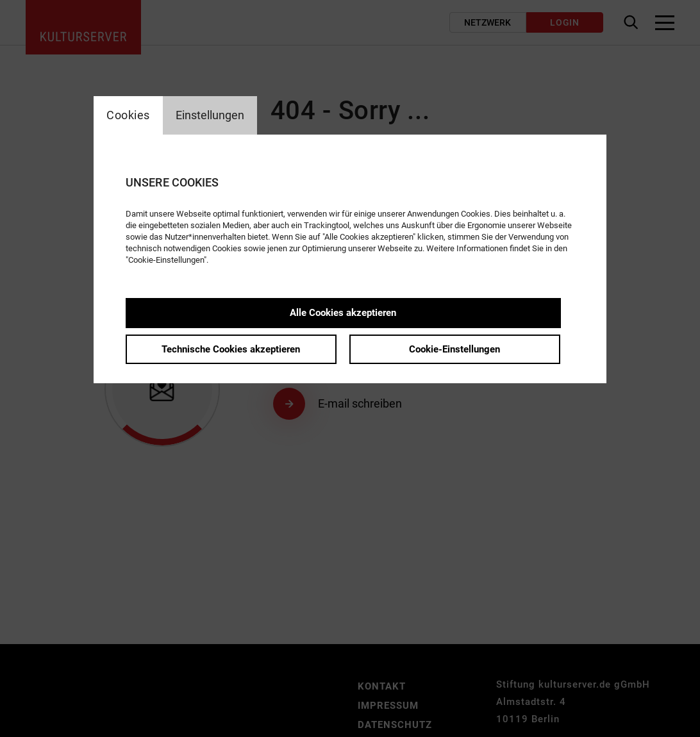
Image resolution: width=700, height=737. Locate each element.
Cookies (128, 115)
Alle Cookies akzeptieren (343, 313)
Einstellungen (210, 115)
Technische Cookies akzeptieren (231, 349)
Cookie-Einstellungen (454, 349)
